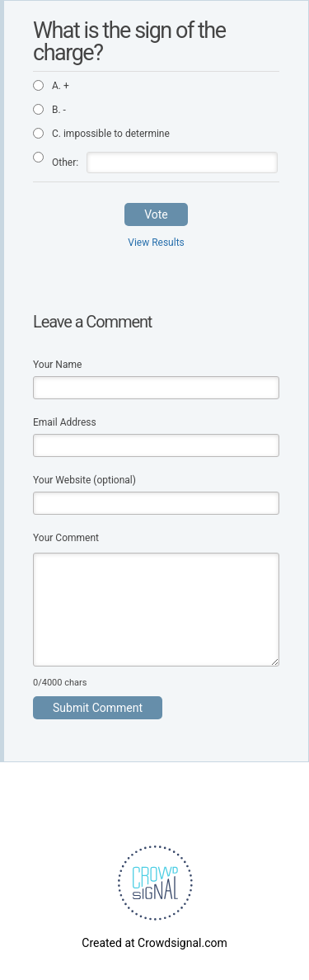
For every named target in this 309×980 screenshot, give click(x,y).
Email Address (65, 422)
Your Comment (66, 538)
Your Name (57, 365)
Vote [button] (156, 214)
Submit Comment (98, 708)
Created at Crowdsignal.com (154, 943)
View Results (156, 243)
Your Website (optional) (84, 480)
